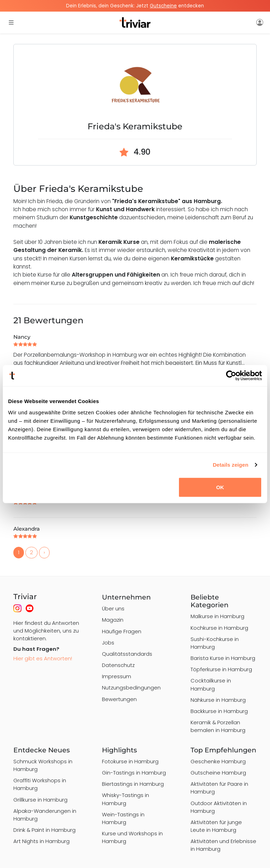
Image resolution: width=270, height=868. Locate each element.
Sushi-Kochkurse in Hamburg (215, 643)
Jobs (108, 643)
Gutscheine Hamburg (218, 773)
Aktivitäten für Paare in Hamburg (219, 788)
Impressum (117, 676)
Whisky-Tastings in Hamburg (126, 799)
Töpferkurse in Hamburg (221, 669)
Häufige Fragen (122, 631)
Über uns (113, 608)
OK (220, 487)
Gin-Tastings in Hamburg (134, 773)
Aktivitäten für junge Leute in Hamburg (216, 826)
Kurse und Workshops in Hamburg (132, 837)
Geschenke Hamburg (218, 761)
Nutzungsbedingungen (131, 688)
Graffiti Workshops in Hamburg (40, 784)
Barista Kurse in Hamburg (223, 658)
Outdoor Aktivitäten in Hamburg (219, 807)
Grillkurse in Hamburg (40, 800)
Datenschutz (118, 665)
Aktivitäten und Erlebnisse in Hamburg (223, 845)
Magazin (113, 620)
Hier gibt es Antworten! (43, 658)
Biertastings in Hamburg (133, 784)
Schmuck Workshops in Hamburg (43, 765)
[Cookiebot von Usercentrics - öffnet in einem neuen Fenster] (231, 376)
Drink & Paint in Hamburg (44, 830)
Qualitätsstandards (127, 654)
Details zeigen (230, 465)
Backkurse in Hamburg (219, 711)
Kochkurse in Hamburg (219, 628)
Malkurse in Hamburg (217, 616)
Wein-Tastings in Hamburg (123, 818)
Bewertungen (119, 699)
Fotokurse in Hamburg (130, 761)
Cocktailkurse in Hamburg (211, 684)
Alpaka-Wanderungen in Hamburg (45, 815)
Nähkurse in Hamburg (218, 700)
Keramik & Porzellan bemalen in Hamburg (218, 726)
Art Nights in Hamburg (41, 841)
